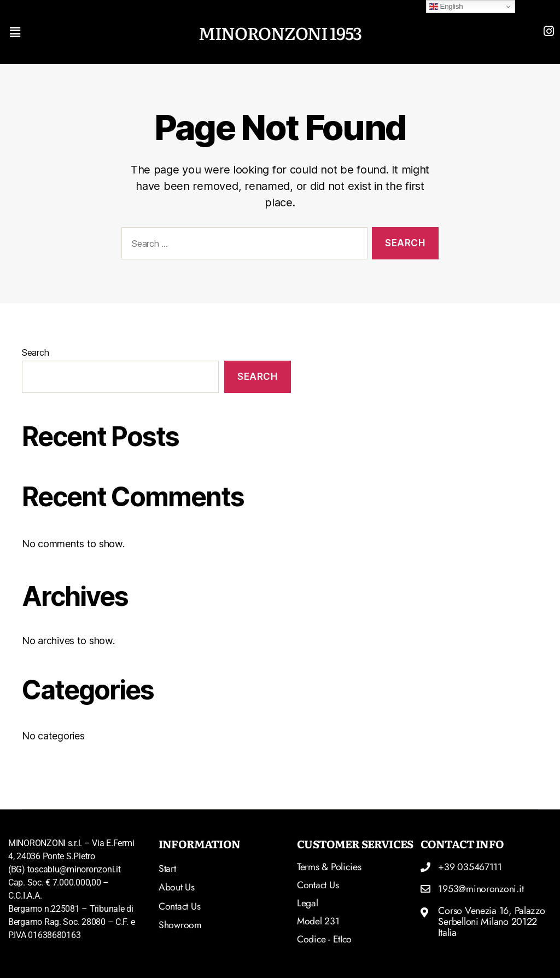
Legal (308, 903)
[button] (74, 32)
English (446, 7)
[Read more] (549, 31)
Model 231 (319, 921)
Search (35, 352)
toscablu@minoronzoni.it (74, 869)
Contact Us (318, 885)
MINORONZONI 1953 (280, 32)
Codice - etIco (325, 939)
